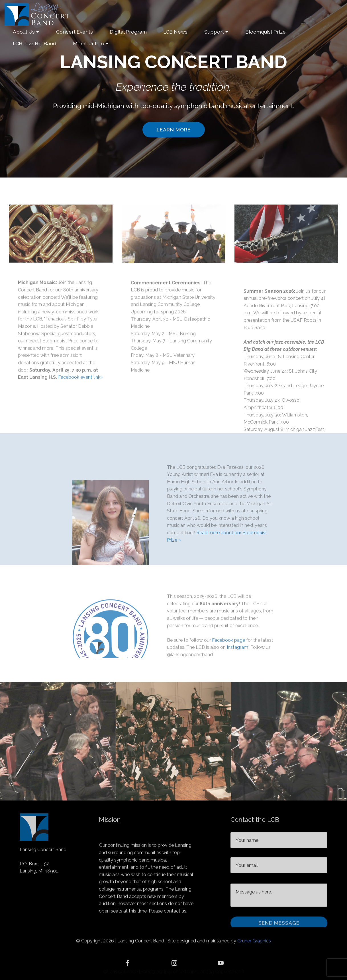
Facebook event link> (80, 425)
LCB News (175, 32)
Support (214, 32)
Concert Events (74, 32)
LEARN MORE (174, 130)
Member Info (89, 43)
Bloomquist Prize (266, 32)
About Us (24, 32)
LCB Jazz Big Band (34, 43)
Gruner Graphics (254, 944)
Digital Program (128, 32)
